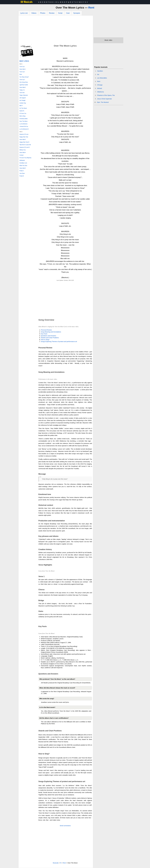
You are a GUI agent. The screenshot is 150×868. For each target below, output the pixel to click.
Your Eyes (22, 173)
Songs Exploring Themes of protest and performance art (59, 341)
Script (60, 13)
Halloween (22, 160)
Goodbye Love (23, 163)
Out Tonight (22, 100)
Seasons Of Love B (24, 147)
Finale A (22, 171)
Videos (34, 13)
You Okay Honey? (24, 77)
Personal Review (46, 330)
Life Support (23, 98)
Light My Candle (24, 85)
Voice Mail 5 (23, 168)
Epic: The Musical (103, 102)
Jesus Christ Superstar (105, 99)
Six (98, 74)
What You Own (23, 166)
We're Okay (22, 116)
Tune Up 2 (22, 72)
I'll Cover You (23, 113)
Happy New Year (24, 137)
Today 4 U (22, 90)
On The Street (23, 108)
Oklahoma (100, 92)
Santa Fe (22, 111)
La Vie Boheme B (24, 129)
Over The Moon (23, 121)
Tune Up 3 (22, 80)
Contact (21, 155)
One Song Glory (24, 82)
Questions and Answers (48, 336)
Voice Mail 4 (23, 153)
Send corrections (65, 826)
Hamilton (100, 71)
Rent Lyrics (24, 61)
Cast (68, 13)
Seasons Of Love (24, 134)
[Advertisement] (56, 30)
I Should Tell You (24, 126)
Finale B (22, 176)
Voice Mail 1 (23, 69)
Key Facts (44, 334)
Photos (43, 13)
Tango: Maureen (24, 95)
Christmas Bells (23, 119)
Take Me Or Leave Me (25, 145)
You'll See (22, 93)
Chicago (100, 85)
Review (52, 13)
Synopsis (77, 13)
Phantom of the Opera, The (106, 95)
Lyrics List (24, 13)
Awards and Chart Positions (50, 338)
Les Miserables (102, 78)
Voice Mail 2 (23, 87)
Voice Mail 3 (23, 140)
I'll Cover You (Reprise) (25, 158)
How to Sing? (45, 340)
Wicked (100, 88)
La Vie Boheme (23, 124)
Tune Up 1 (22, 67)
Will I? (21, 106)
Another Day (23, 103)
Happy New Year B (24, 142)
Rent (91, 8)
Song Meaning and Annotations (51, 332)
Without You (23, 150)
